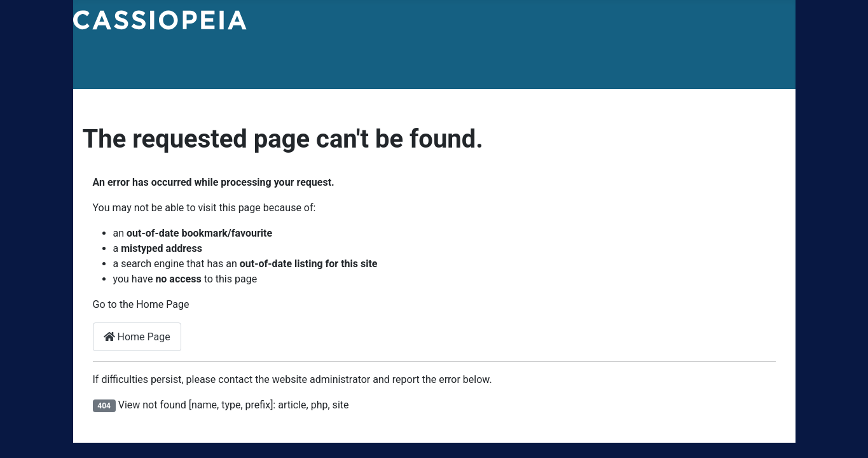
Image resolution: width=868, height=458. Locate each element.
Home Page (137, 337)
